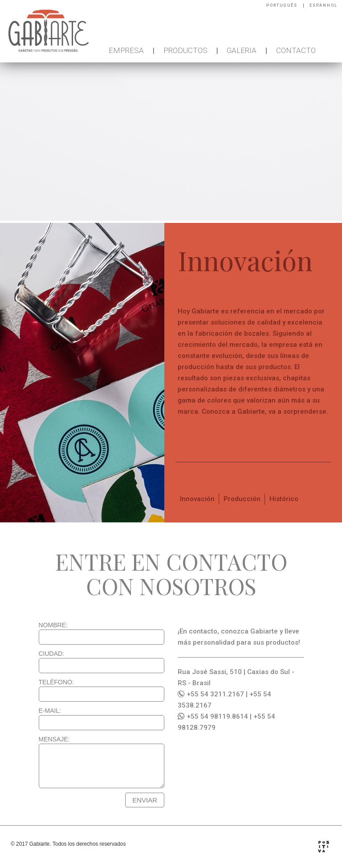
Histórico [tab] (284, 499)
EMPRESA (126, 50)
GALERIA (242, 50)
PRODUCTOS (185, 50)
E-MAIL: (50, 711)
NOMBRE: (53, 625)
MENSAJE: (54, 739)
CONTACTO (296, 50)
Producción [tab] (242, 499)
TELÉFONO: (56, 682)
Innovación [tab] (197, 499)
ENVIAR (145, 800)
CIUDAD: (52, 654)
